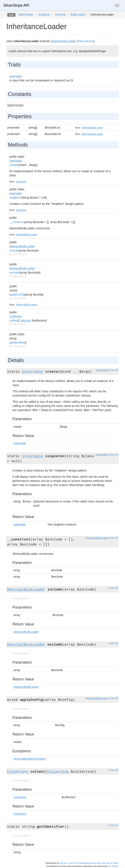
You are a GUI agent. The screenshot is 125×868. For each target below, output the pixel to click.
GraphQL (44, 15)
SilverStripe (26, 15)
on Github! (113, 866)
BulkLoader (78, 15)
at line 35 (113, 538)
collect (14, 320)
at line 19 (113, 770)
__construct (17, 222)
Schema (60, 15)
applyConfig (17, 295)
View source (86, 41)
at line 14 (113, 825)
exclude (14, 273)
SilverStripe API (16, 5)
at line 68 (113, 698)
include (14, 250)
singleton (15, 198)
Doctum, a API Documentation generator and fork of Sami (89, 863)
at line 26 (113, 370)
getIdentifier (17, 343)
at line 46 (113, 588)
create (13, 165)
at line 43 (113, 455)
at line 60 (113, 643)
